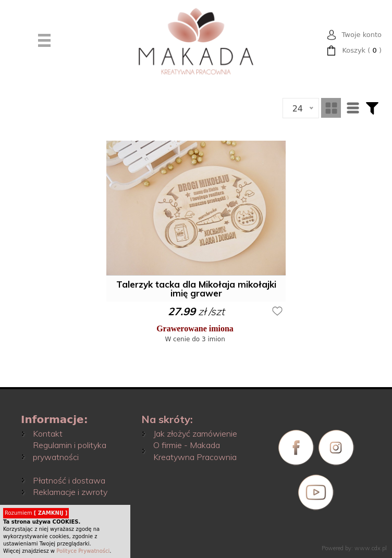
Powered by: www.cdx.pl (354, 548)
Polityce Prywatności (83, 551)
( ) (362, 51)
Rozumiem (36, 513)
